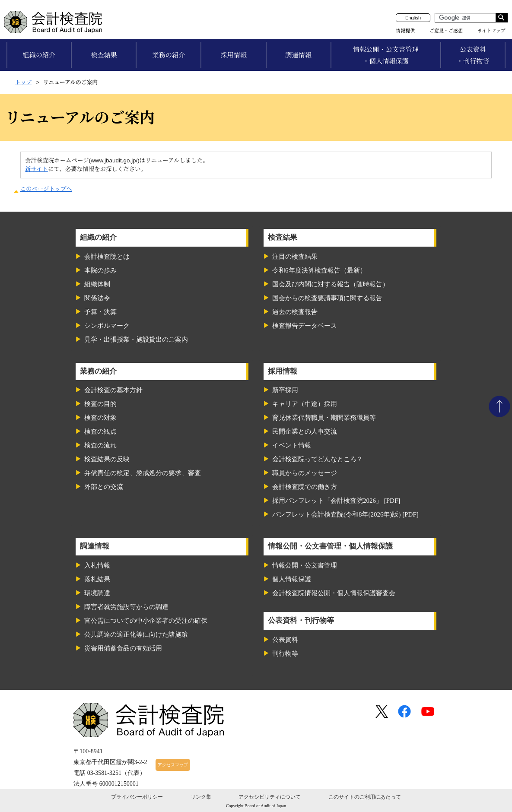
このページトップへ (46, 189)
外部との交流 (104, 487)
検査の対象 (100, 418)
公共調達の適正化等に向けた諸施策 (136, 634)
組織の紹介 (39, 55)
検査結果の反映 (107, 459)
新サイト (37, 169)
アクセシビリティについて (270, 797)
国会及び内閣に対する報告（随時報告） (331, 284)
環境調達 (97, 593)
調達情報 (298, 55)
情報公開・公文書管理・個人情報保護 (386, 55)
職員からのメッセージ (305, 473)
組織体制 (97, 284)
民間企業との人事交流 (305, 431)
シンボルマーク (107, 326)
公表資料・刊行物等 (473, 55)
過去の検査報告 (295, 312)
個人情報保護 (292, 579)
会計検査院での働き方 (305, 487)
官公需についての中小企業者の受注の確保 (146, 621)
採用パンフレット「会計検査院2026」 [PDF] (336, 501)
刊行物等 (285, 653)
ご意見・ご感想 (446, 31)
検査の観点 (100, 431)
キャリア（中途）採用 (305, 404)
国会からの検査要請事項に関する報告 (327, 298)
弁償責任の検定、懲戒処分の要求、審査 (143, 473)
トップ (23, 82)
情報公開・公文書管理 (305, 565)
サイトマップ (491, 31)
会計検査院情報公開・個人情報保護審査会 (334, 593)
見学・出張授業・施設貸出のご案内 (136, 339)
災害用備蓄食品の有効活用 (123, 648)
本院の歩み (100, 270)
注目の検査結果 (295, 257)
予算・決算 (100, 312)
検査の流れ (100, 445)
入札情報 (97, 565)
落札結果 (97, 579)
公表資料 (285, 640)
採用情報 (234, 55)
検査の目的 (100, 404)
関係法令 (97, 298)
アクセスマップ (173, 765)
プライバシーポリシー (137, 797)
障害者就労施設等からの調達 (126, 607)
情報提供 (405, 31)
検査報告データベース (305, 326)
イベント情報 (292, 445)
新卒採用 (285, 390)
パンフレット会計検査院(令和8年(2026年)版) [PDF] (345, 514)
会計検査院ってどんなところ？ (318, 459)
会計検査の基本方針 (113, 390)
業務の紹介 (169, 55)
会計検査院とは (107, 257)
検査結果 (104, 55)
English (413, 18)
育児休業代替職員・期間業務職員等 (324, 418)
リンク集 (201, 797)
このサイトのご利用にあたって (365, 797)
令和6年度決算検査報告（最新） (319, 270)
